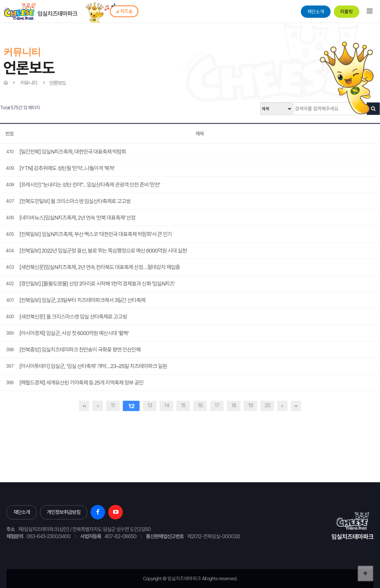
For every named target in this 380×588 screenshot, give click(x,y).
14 (167, 405)
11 (113, 405)
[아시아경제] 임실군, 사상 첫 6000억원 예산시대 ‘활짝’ (74, 333)
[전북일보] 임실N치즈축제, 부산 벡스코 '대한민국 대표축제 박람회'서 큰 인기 (96, 234)
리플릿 (347, 12)
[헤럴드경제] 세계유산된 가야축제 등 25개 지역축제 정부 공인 (81, 383)
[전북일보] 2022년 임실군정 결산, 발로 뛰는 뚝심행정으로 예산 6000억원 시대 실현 (103, 251)
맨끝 (296, 406)
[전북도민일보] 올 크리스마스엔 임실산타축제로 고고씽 (75, 201)
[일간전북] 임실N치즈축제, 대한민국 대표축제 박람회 (73, 152)
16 (200, 405)
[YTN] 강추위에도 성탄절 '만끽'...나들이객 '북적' (67, 168)
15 (183, 405)
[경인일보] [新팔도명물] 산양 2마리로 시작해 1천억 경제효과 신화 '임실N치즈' (97, 284)
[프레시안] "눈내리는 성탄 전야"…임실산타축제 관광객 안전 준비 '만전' (90, 185)
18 (234, 405)
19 (251, 405)
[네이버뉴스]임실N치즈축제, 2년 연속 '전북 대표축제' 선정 (77, 218)
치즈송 (124, 11)
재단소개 (316, 12)
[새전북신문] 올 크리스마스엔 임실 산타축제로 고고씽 (73, 317)
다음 (282, 406)
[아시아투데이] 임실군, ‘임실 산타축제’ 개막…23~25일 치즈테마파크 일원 (93, 366)
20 (267, 405)
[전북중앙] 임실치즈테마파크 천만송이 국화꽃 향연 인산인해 (80, 350)
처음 (84, 406)
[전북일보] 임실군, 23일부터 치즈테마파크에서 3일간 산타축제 (82, 300)
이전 (98, 406)
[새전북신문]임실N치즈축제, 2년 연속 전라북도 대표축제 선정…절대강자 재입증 (100, 267)
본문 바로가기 (0, 0)
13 (150, 405)
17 (217, 405)
